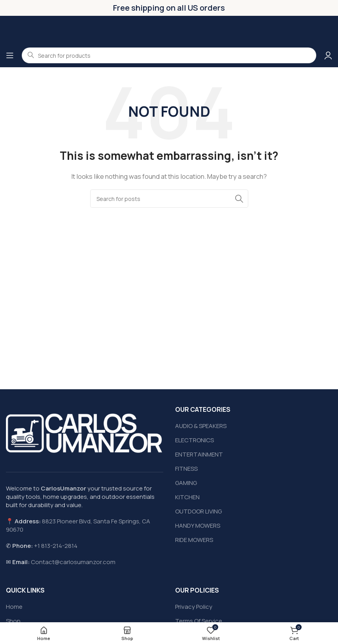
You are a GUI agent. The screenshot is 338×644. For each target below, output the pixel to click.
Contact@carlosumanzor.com (73, 562)
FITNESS (186, 469)
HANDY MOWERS (198, 526)
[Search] (169, 199)
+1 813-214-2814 (56, 546)
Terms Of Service (199, 621)
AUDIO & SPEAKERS (201, 426)
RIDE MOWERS (194, 540)
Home (14, 607)
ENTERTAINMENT (199, 454)
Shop (13, 621)
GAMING (186, 483)
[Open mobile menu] (10, 55)
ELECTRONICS (194, 440)
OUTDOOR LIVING (198, 511)
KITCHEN (187, 497)
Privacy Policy (194, 607)
